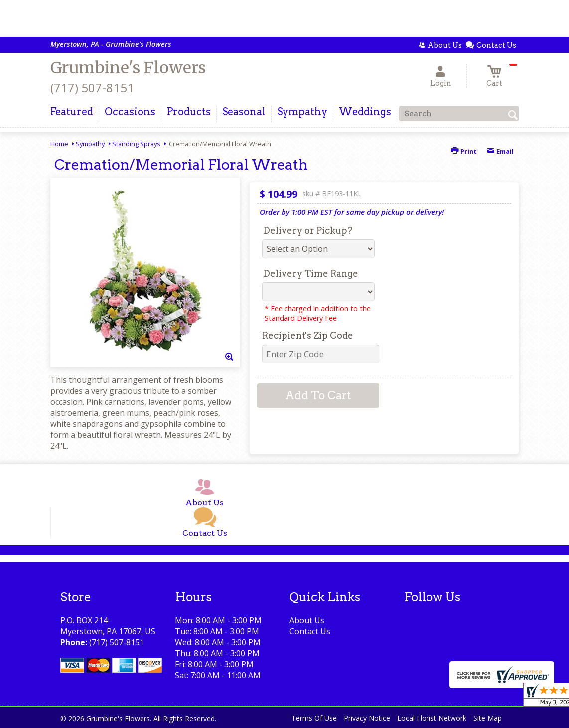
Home (59, 144)
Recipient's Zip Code (308, 335)
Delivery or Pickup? (308, 231)
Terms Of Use (314, 718)
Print (464, 151)
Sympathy (90, 144)
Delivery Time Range (311, 273)
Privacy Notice (367, 718)
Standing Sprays (136, 144)
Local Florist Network (432, 718)
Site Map (488, 718)
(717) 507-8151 (92, 88)
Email (500, 151)
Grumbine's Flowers (128, 68)
